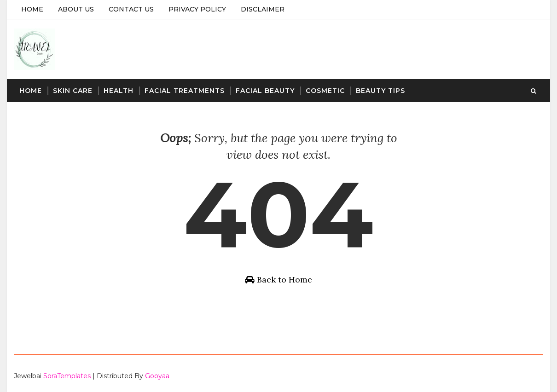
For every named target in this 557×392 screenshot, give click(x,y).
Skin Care (73, 91)
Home (32, 9)
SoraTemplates (67, 376)
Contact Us (131, 9)
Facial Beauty (265, 91)
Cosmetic (325, 91)
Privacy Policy (197, 9)
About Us (76, 9)
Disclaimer (263, 9)
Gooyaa (157, 376)
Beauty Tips (380, 91)
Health (119, 91)
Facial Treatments (185, 91)
